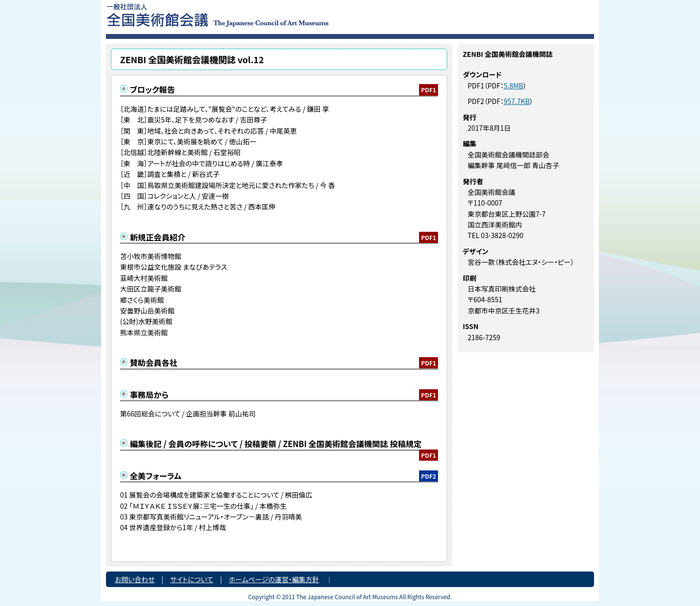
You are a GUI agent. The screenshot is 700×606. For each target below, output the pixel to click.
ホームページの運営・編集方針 (274, 579)
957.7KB (516, 101)
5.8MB (513, 86)
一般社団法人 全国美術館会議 (277, 15)
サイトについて (192, 579)
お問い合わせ (135, 579)
